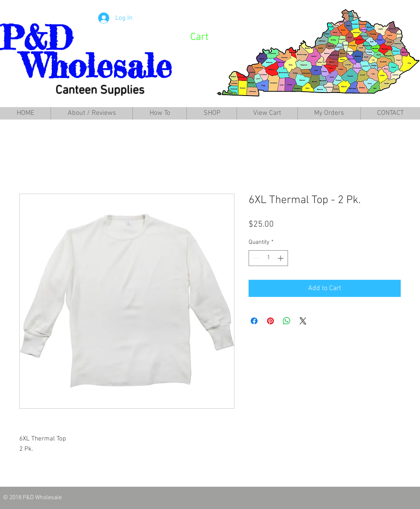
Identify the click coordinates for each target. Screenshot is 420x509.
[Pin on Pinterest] (270, 321)
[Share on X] (303, 321)
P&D (36, 38)
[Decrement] (255, 258)
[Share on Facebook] (254, 321)
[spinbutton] (268, 258)
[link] (210, 36)
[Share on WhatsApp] (287, 321)
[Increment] (281, 258)
